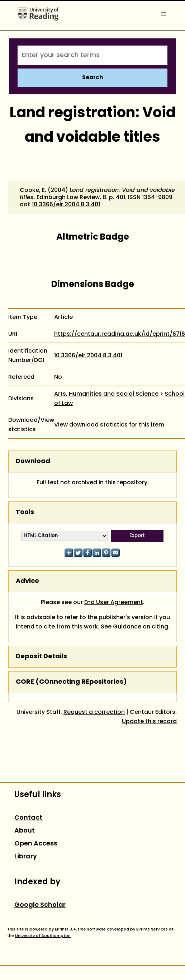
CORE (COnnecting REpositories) (71, 682)
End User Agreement (114, 603)
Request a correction (94, 712)
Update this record (149, 722)
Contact (28, 818)
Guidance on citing (141, 627)
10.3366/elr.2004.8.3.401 (66, 205)
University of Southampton (43, 936)
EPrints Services (152, 929)
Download (33, 461)
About (25, 831)
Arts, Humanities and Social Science (106, 394)
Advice (27, 581)
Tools (25, 512)
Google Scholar (40, 905)
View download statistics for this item (109, 425)
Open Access (36, 844)
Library (26, 857)
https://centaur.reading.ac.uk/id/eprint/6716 (120, 334)
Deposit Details (41, 657)
